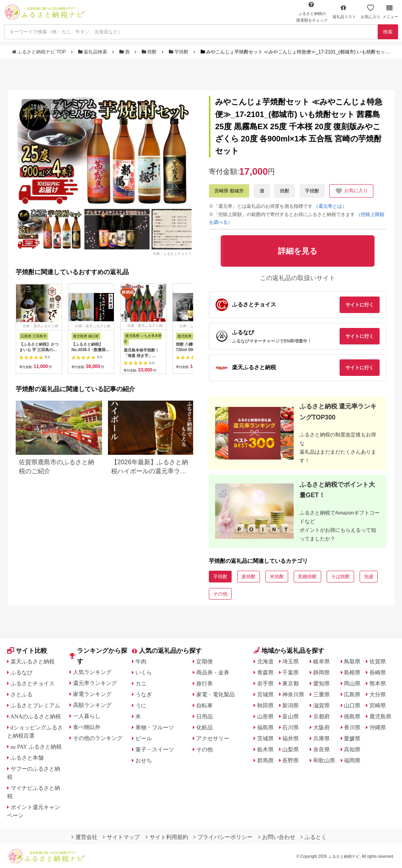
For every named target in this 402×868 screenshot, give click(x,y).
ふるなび (22, 672)
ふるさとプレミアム (35, 705)
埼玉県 (291, 661)
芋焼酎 (179, 52)
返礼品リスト (344, 12)
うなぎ (144, 694)
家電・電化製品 (216, 694)
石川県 (291, 727)
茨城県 (265, 738)
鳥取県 (352, 661)
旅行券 (205, 683)
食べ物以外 (87, 727)
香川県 (352, 727)
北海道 (265, 661)
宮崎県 (378, 705)
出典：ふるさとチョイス (172, 254)
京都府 (322, 716)
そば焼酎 (340, 577)
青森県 (265, 672)
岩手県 (265, 683)
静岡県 (322, 672)
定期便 (205, 661)
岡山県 (352, 683)
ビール (144, 738)
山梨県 (291, 749)
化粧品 (205, 727)
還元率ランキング (95, 683)
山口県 (352, 705)
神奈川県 (293, 694)
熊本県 (378, 683)
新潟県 (291, 705)
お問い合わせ (277, 837)
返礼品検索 (93, 52)
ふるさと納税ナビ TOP (39, 52)
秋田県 (265, 705)
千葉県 (291, 672)
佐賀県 (378, 661)
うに (141, 705)
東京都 (291, 683)
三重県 (322, 694)
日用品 (205, 716)
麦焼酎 (249, 577)
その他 (220, 594)
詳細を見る (47, 107)
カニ (141, 683)
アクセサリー (213, 738)
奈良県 (322, 749)
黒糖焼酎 (307, 577)
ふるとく (314, 837)
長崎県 (378, 672)
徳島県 (352, 716)
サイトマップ (121, 837)
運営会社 (84, 837)
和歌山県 (324, 760)
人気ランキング (92, 672)
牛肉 (141, 661)
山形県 (265, 716)
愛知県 (322, 683)
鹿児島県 (380, 716)
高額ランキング (92, 705)
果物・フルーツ (155, 727)
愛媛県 (352, 738)
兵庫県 (322, 738)
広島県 (352, 694)
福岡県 (352, 760)
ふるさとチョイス (33, 683)
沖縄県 (378, 727)
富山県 (291, 716)
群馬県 (265, 760)
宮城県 (265, 694)
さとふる (22, 694)
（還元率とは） (330, 206)
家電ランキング (92, 694)
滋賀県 (322, 705)
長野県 (291, 760)
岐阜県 (322, 661)
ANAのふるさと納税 (36, 716)
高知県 (352, 749)
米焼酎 (277, 577)
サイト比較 (27, 651)
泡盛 (369, 577)
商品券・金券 (213, 672)
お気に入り (371, 12)
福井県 (291, 738)
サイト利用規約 (167, 837)
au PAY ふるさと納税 (36, 747)
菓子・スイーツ (155, 749)
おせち (144, 760)
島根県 (352, 672)
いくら (144, 672)
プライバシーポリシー (223, 837)
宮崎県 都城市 (229, 191)
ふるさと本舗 (27, 758)
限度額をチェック (312, 12)
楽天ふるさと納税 (33, 661)
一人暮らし (87, 716)
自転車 (205, 705)
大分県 (378, 694)
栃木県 (265, 749)
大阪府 (322, 727)
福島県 (265, 727)
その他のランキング (98, 738)
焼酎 (150, 52)
